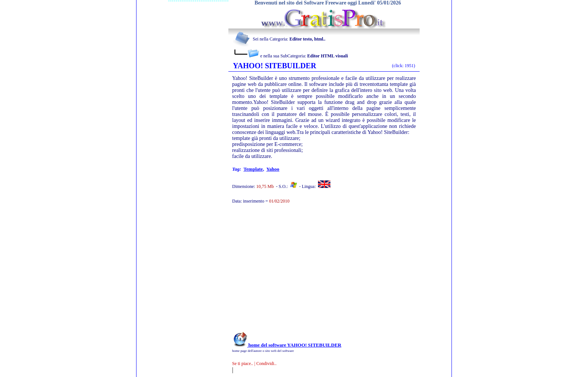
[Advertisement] (314, 272)
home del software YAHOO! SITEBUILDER (287, 345)
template (253, 169)
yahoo (273, 169)
